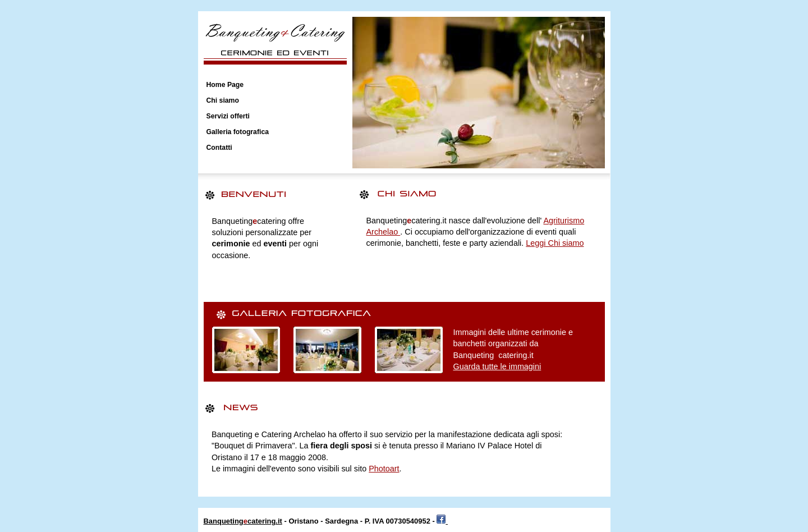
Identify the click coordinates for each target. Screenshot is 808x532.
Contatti (219, 148)
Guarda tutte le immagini (497, 366)
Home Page (225, 85)
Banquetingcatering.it (243, 521)
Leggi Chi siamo (555, 243)
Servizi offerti (228, 116)
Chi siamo (223, 100)
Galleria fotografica (238, 132)
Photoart (384, 469)
